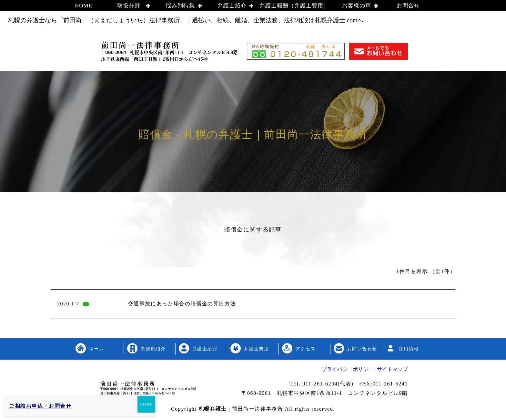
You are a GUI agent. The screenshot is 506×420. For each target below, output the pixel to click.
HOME (84, 6)
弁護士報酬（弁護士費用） (294, 6)
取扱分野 (129, 6)
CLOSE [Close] (146, 404)
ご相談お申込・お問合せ (40, 406)
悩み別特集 (180, 6)
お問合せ (408, 6)
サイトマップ (392, 369)
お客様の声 (357, 6)
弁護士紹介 (232, 6)
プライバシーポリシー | (349, 369)
